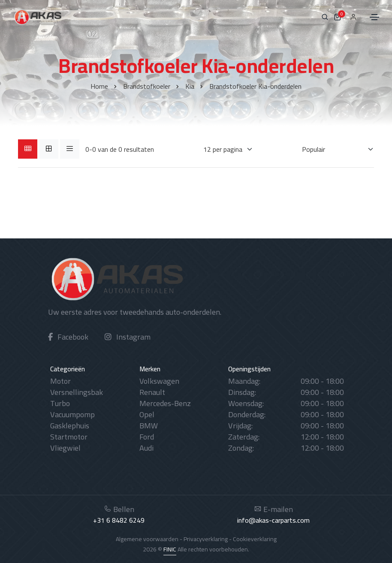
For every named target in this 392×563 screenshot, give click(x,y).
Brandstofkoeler (147, 86)
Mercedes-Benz (165, 403)
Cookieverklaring (255, 539)
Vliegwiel (65, 448)
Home (99, 86)
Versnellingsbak (77, 392)
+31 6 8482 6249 (119, 520)
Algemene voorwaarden (147, 539)
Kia (190, 86)
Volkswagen (159, 381)
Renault (152, 392)
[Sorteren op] (333, 149)
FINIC (170, 549)
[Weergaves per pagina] (223, 149)
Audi (146, 448)
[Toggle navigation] (374, 17)
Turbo (60, 403)
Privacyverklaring (206, 539)
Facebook (68, 337)
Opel (147, 414)
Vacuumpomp (72, 414)
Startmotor (69, 437)
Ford (147, 437)
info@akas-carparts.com (273, 520)
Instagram (128, 337)
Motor (60, 381)
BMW (149, 426)
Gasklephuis (70, 426)
